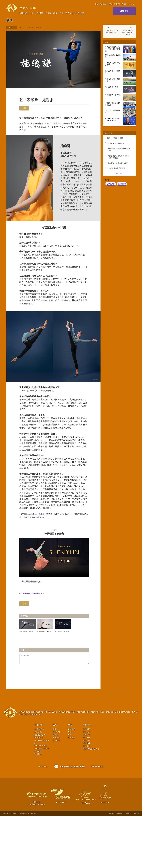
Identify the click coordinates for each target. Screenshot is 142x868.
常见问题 (80, 13)
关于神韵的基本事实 (42, 794)
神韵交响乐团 (40, 787)
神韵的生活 (39, 790)
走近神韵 (38, 784)
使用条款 (120, 865)
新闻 (20, 27)
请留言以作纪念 (97, 819)
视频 (55, 13)
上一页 (11, 27)
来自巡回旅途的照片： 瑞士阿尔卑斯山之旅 (128, 32)
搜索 (124, 4)
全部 (108, 138)
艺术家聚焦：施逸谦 (33, 27)
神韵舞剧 (87, 798)
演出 (33, 13)
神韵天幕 (87, 792)
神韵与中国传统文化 (91, 801)
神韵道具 (87, 795)
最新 (61, 13)
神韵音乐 (87, 784)
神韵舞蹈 (87, 781)
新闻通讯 (103, 4)
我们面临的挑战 (41, 798)
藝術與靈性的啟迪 (42, 800)
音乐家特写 (38, 645)
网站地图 (136, 865)
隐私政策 (128, 865)
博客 (122, 138)
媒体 (97, 4)
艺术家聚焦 (25, 645)
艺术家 (48, 13)
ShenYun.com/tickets (43, 567)
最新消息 (71, 781)
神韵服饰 (87, 790)
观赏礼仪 (38, 806)
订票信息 (124, 11)
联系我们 (117, 4)
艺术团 (40, 13)
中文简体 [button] (132, 4)
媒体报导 (56, 792)
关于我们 (56, 784)
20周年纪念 (24, 13)
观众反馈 (70, 13)
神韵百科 (110, 4)
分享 (24, 108)
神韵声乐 (87, 787)
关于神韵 (39, 777)
